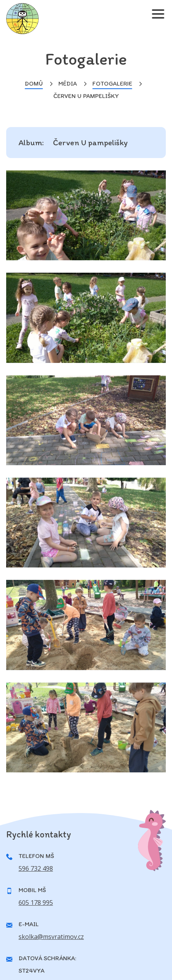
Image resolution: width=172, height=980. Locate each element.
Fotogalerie (112, 83)
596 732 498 (36, 868)
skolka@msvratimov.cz (51, 937)
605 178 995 (36, 903)
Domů (34, 83)
